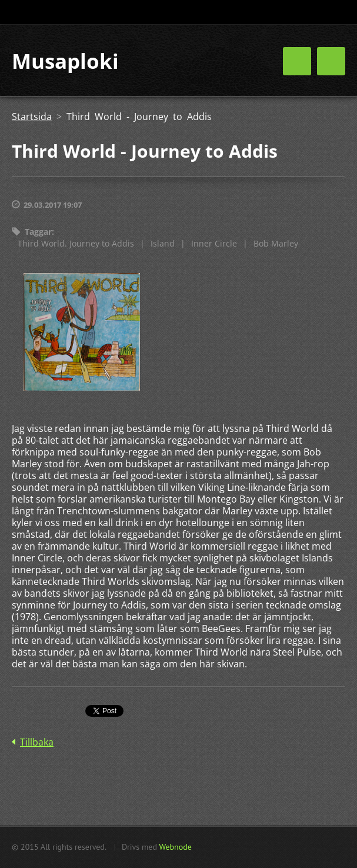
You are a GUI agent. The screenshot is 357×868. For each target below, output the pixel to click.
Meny (331, 61)
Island (163, 243)
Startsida (32, 117)
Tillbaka (37, 742)
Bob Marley (276, 243)
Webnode (175, 847)
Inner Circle (214, 243)
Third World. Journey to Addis (76, 243)
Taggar (38, 232)
